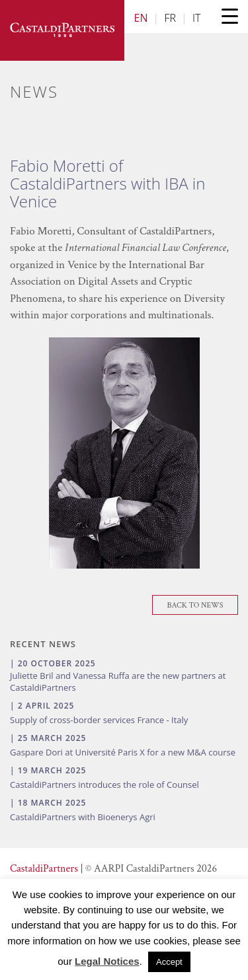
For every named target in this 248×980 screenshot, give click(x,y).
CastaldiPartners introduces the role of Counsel (104, 785)
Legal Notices (107, 961)
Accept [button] (169, 962)
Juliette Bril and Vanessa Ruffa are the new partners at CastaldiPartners (118, 682)
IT (196, 18)
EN (141, 18)
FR (170, 18)
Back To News (195, 605)
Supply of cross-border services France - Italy (99, 720)
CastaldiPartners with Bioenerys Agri (83, 817)
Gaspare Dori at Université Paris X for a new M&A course (123, 752)
